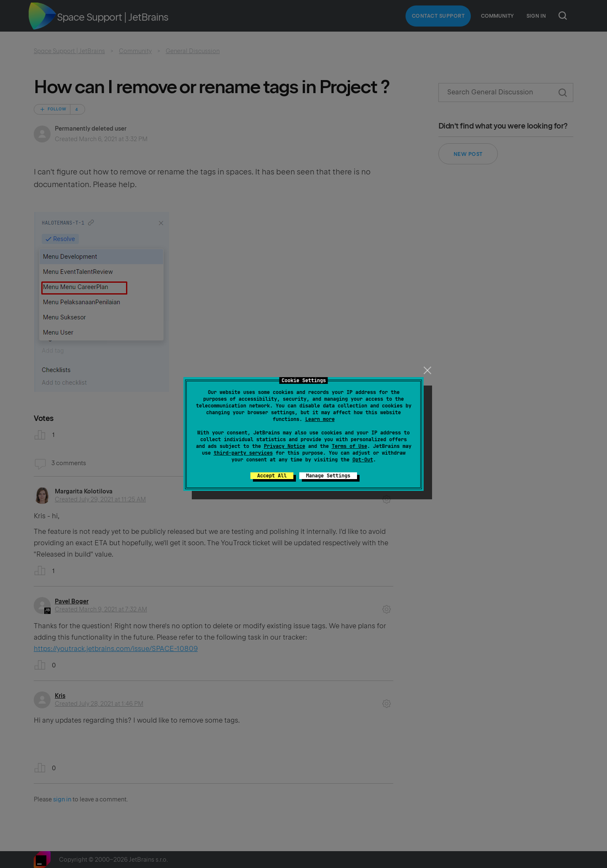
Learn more (320, 419)
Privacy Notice (285, 446)
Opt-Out (363, 460)
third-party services (243, 453)
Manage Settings (328, 476)
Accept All (272, 476)
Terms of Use (349, 446)
